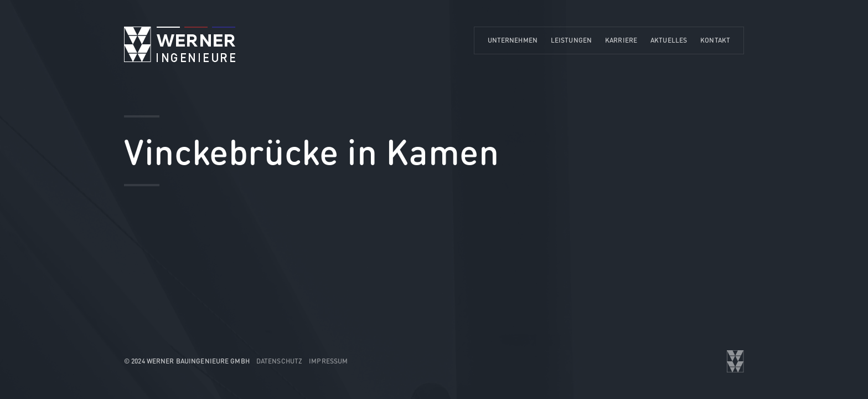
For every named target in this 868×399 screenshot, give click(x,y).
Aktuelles (669, 40)
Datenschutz (279, 361)
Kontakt (715, 40)
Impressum (328, 361)
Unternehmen (513, 40)
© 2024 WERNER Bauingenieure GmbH (187, 361)
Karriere (621, 40)
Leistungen (571, 40)
